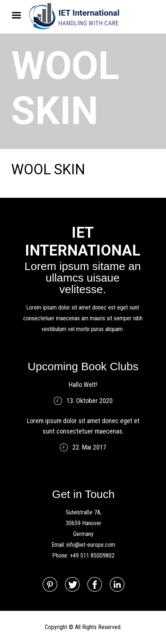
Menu (19, 15)
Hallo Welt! (83, 385)
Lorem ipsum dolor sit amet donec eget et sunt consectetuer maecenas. (83, 426)
